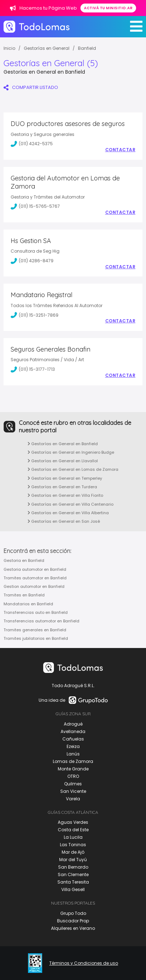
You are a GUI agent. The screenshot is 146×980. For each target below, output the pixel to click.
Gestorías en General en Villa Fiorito (65, 495)
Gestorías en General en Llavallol (63, 461)
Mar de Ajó (73, 852)
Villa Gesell (73, 889)
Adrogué (73, 724)
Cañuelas (73, 739)
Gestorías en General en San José (64, 521)
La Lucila (73, 837)
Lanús (73, 754)
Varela (73, 799)
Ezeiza (73, 746)
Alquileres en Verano (73, 928)
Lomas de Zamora (73, 761)
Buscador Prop (73, 921)
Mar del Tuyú (73, 860)
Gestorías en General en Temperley (65, 478)
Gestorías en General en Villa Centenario (71, 504)
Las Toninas (73, 845)
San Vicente (73, 791)
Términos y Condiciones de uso (84, 963)
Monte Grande (73, 769)
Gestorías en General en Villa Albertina (68, 513)
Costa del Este (73, 830)
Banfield (87, 48)
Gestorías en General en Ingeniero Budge (71, 452)
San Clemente (73, 874)
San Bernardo (73, 867)
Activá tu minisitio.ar (108, 8)
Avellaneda (73, 731)
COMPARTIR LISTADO (31, 87)
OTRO (73, 776)
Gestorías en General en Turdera (62, 487)
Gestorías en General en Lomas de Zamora (73, 469)
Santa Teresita (73, 882)
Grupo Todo (73, 913)
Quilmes (73, 784)
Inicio (9, 48)
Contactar (120, 150)
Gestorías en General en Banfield (63, 444)
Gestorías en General (47, 48)
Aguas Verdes (73, 822)
